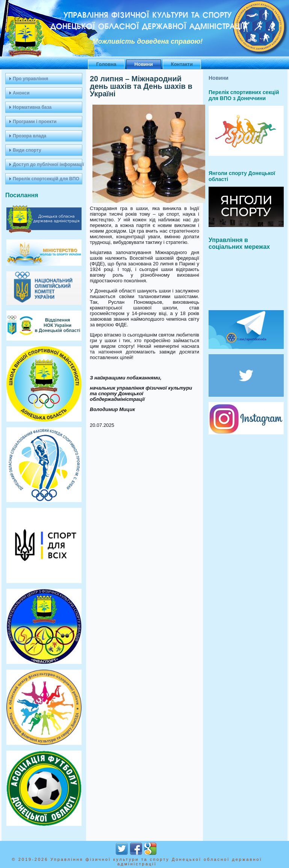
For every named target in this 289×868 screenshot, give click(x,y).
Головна (106, 64)
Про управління (30, 79)
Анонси (21, 93)
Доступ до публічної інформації (48, 164)
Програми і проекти (35, 122)
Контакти (182, 64)
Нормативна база (32, 107)
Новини (144, 64)
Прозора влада (30, 136)
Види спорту (27, 150)
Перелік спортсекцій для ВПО (46, 179)
